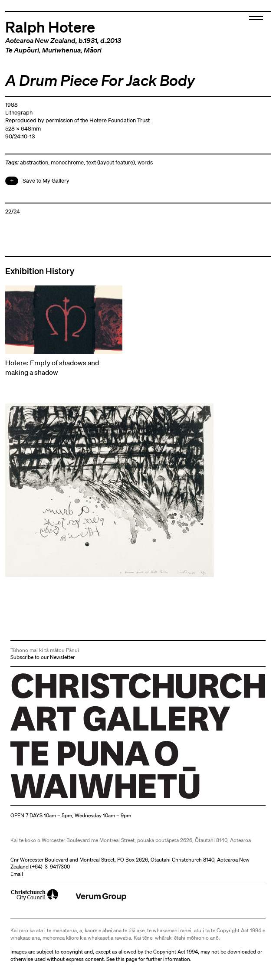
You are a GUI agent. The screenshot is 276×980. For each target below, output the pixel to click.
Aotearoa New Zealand (40, 40)
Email (17, 874)
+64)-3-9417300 (51, 867)
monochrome (67, 162)
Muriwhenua (61, 50)
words (145, 162)
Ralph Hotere (50, 26)
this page (126, 959)
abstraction (34, 162)
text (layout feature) (111, 162)
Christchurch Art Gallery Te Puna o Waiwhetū (62, 798)
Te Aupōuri (22, 50)
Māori (93, 50)
